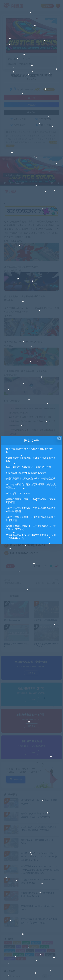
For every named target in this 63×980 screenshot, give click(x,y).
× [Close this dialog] (59, 438)
